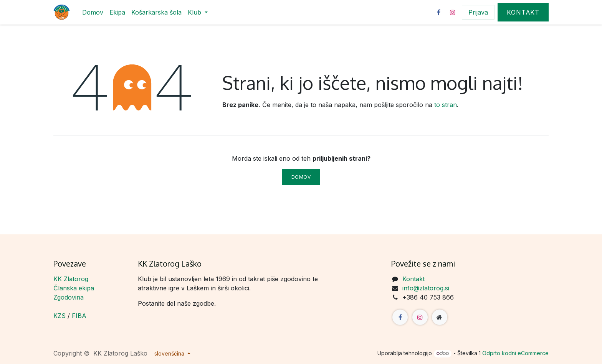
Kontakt (523, 12)
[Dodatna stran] (440, 317)
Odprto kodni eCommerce (515, 353)
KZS (60, 316)
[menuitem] (93, 12)
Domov (301, 177)
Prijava (478, 12)
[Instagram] (453, 12)
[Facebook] (438, 12)
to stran (446, 105)
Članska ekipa (74, 288)
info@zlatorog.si (426, 288)
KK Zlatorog (71, 279)
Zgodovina (69, 297)
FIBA (79, 316)
